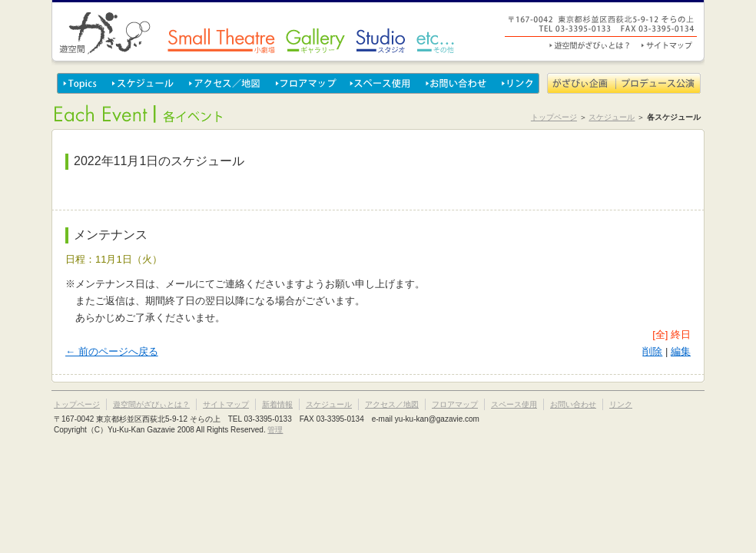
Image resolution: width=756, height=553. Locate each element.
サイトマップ (666, 45)
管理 (275, 430)
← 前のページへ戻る (112, 351)
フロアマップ (306, 83)
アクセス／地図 (225, 83)
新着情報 (277, 404)
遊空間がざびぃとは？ (590, 45)
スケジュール (143, 83)
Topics (81, 83)
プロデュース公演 (658, 83)
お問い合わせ (457, 83)
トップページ (554, 117)
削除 (652, 351)
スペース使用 (381, 83)
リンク (517, 83)
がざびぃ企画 (582, 83)
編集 (681, 351)
